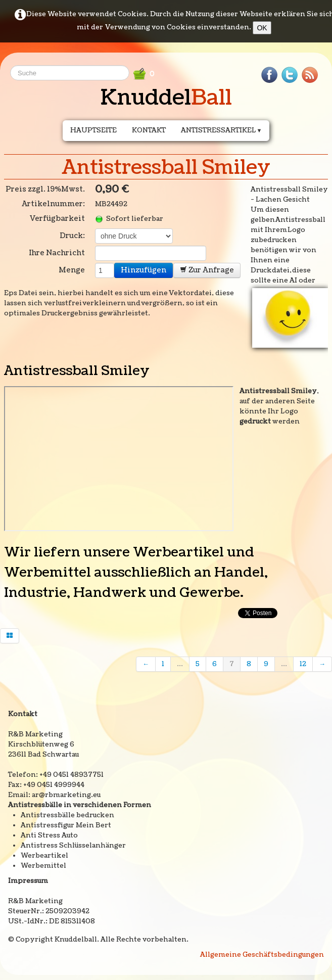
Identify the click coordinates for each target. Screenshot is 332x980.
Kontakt (149, 130)
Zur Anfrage (207, 270)
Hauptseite (93, 130)
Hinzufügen (144, 270)
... (180, 664)
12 (303, 664)
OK (262, 28)
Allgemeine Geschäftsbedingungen (262, 955)
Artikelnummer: (53, 204)
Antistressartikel (222, 130)
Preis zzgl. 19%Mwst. (45, 189)
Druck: (72, 236)
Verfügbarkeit (57, 219)
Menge (72, 270)
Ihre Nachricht (57, 253)
